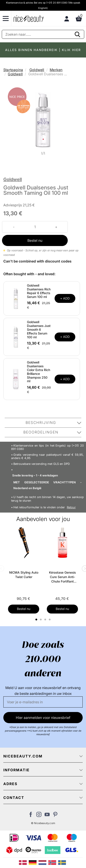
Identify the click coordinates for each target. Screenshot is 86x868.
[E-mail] (43, 702)
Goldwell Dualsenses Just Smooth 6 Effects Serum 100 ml (39, 329)
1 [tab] (37, 620)
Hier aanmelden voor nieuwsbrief (43, 718)
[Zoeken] (43, 34)
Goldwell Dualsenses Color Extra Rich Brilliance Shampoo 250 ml (39, 372)
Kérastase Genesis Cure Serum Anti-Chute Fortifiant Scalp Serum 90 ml (62, 577)
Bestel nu (35, 240)
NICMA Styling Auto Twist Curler (24, 575)
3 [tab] (46, 620)
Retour (71, 507)
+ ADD (65, 298)
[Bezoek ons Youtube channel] (47, 816)
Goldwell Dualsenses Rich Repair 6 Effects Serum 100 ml (39, 291)
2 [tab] (41, 620)
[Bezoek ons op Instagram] (39, 816)
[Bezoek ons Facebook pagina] (31, 816)
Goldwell (37, 70)
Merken (56, 70)
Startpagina (13, 70)
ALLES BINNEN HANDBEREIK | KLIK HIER (43, 50)
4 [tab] (50, 620)
